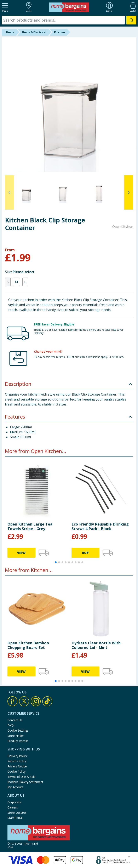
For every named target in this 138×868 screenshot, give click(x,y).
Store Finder (16, 736)
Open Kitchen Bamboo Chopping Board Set (28, 645)
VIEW (21, 553)
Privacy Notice (17, 766)
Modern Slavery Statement (25, 782)
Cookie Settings (18, 730)
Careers (13, 807)
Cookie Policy (16, 771)
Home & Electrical (34, 32)
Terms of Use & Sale (21, 777)
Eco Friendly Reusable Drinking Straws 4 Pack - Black (100, 526)
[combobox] (69, 20)
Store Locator (17, 813)
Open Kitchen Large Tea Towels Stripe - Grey (30, 526)
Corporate (14, 802)
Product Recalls (18, 741)
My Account (15, 787)
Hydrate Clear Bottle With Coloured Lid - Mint (96, 645)
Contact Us (15, 720)
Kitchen (59, 32)
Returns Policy (17, 761)
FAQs (11, 725)
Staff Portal (15, 818)
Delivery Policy (17, 756)
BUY (85, 553)
